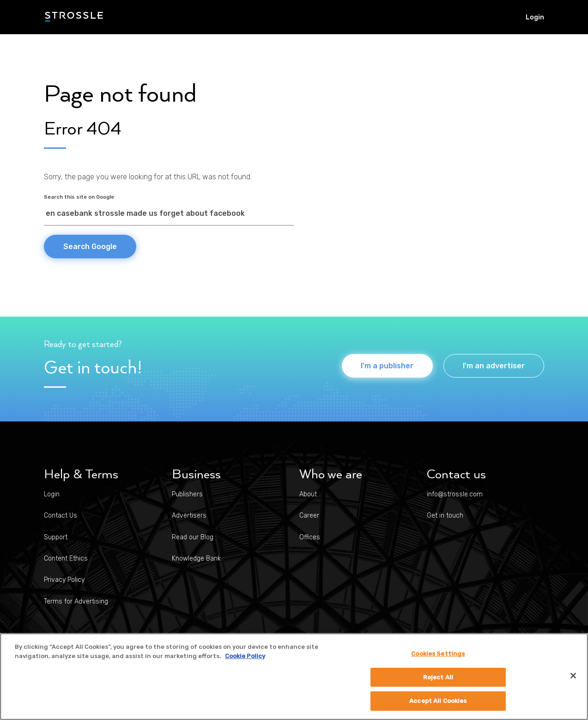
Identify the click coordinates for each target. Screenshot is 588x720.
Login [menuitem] (535, 17)
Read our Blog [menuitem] (193, 537)
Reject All (438, 677)
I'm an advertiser (494, 366)
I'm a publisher (385, 366)
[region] (294, 677)
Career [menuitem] (309, 516)
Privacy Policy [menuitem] (64, 580)
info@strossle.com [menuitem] (455, 494)
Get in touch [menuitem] (445, 516)
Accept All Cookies (438, 701)
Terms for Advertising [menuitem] (76, 601)
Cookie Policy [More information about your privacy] (245, 656)
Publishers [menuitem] (187, 494)
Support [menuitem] (56, 537)
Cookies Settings (438, 654)
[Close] (573, 676)
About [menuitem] (308, 494)
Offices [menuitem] (310, 537)
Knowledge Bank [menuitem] (196, 558)
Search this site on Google (79, 197)
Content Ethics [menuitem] (66, 558)
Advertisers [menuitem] (189, 516)
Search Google (90, 247)
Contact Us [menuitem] (61, 516)
